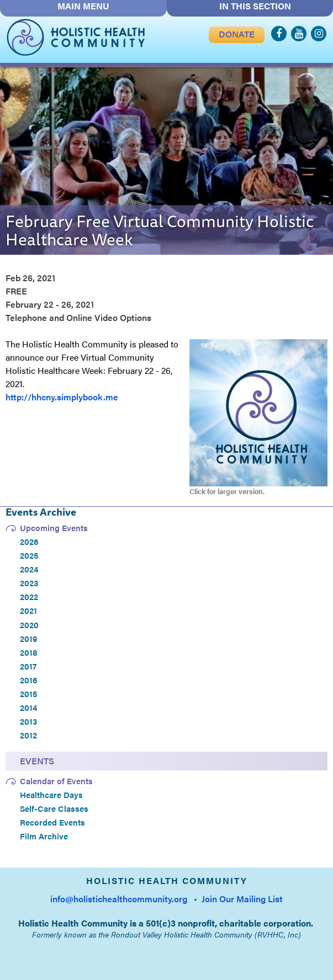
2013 (28, 721)
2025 (29, 555)
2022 (29, 597)
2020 (29, 625)
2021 (28, 611)
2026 (29, 542)
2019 (28, 639)
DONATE (237, 34)
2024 (29, 569)
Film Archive (44, 836)
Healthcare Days (51, 795)
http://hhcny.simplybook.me (62, 397)
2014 (28, 708)
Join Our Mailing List (242, 899)
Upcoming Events (54, 528)
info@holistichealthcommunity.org (119, 899)
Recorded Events (52, 822)
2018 (29, 652)
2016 (29, 680)
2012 (28, 735)
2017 (28, 666)
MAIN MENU (83, 6)
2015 (28, 694)
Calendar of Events (56, 781)
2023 (29, 583)
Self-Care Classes (54, 808)
